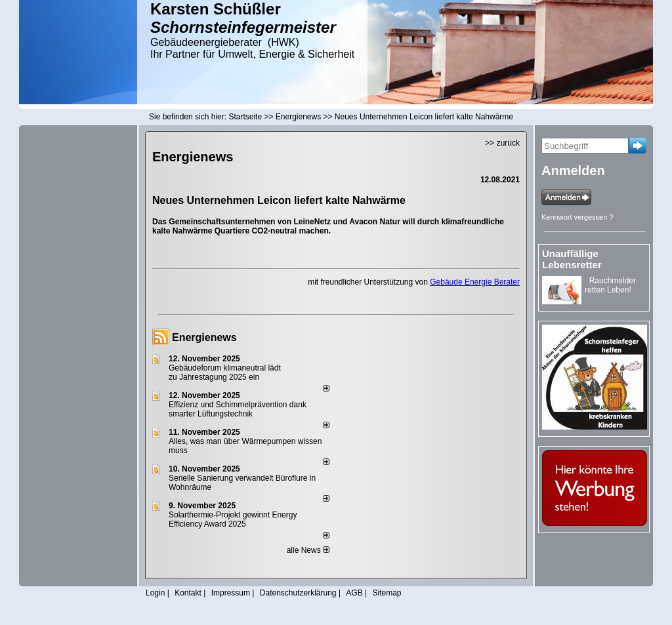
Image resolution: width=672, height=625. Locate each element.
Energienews (204, 337)
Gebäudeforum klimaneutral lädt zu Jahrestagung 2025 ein (225, 373)
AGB (354, 593)
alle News (308, 550)
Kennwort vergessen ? (577, 217)
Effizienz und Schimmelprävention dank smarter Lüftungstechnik (238, 409)
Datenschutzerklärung (298, 593)
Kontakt (188, 593)
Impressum (231, 593)
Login (155, 593)
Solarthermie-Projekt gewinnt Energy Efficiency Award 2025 (233, 519)
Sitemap (387, 593)
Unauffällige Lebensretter (572, 259)
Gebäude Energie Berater (475, 282)
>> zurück (502, 143)
